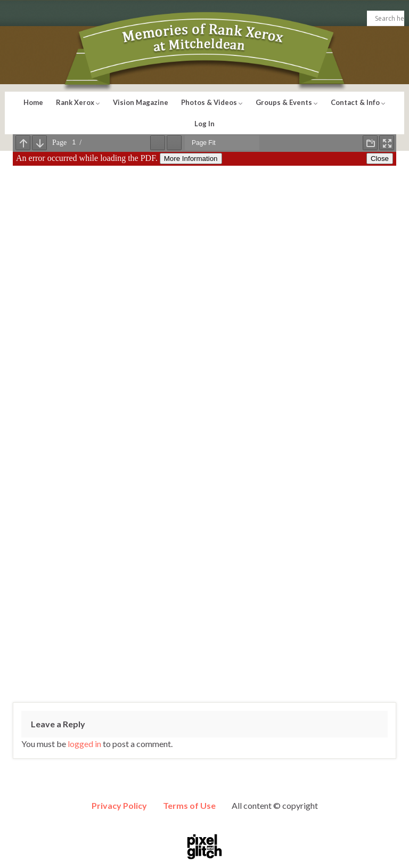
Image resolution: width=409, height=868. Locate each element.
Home (33, 102)
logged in (84, 744)
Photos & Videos (212, 102)
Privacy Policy (119, 805)
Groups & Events (287, 102)
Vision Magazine (141, 102)
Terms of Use (189, 805)
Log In (204, 124)
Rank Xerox (78, 102)
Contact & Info (358, 102)
